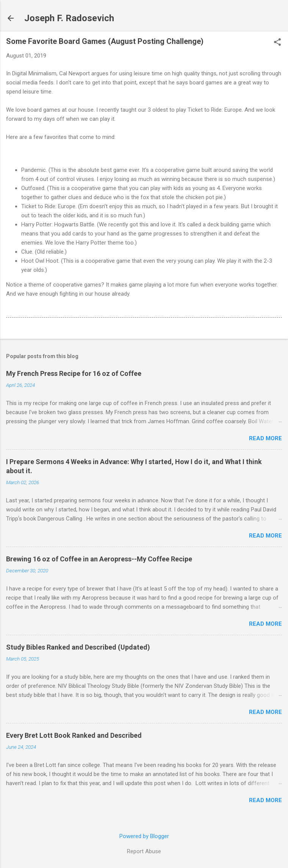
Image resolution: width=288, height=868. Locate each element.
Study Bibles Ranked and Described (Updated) (78, 647)
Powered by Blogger (144, 836)
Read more (265, 438)
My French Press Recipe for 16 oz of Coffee (74, 373)
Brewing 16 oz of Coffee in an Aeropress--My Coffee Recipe (99, 559)
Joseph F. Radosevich (69, 18)
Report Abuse (144, 851)
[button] (277, 43)
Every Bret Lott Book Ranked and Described (74, 735)
